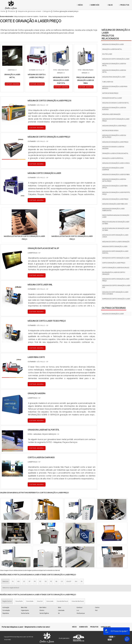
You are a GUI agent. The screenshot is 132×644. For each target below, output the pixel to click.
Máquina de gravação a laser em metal (114, 65)
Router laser (43, 16)
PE (51, 581)
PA (82, 581)
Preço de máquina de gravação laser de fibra (116, 223)
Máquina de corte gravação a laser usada (115, 236)
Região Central (7, 601)
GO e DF (69, 581)
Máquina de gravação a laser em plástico (114, 109)
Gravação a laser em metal (112, 49)
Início (80, 5)
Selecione (5, 581)
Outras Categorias (114, 308)
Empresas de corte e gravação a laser (116, 299)
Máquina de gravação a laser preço (115, 142)
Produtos (94, 627)
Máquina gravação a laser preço (114, 126)
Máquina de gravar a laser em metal (116, 103)
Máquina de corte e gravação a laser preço (116, 120)
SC (40, 581)
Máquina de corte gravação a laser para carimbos (115, 293)
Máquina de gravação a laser (113, 44)
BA (56, 581)
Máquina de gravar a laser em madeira (26, 16)
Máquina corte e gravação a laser (115, 246)
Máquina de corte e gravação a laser (116, 59)
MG (18, 581)
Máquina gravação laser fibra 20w (115, 204)
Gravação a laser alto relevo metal (115, 153)
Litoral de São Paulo (78, 601)
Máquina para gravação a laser (114, 77)
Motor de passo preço (110, 93)
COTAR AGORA (13, 84)
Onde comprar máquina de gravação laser (116, 216)
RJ (13, 581)
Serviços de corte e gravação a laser (116, 258)
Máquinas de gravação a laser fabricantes (113, 210)
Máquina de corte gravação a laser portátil (115, 252)
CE (62, 581)
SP (29, 581)
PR (35, 581)
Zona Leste (50, 601)
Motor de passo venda (110, 131)
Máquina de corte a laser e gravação (116, 242)
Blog (110, 5)
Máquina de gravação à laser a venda (116, 163)
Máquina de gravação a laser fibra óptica (61, 16)
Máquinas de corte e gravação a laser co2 (116, 286)
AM (76, 581)
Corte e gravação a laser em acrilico (116, 268)
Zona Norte (19, 601)
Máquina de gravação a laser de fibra (116, 174)
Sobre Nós (94, 5)
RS (46, 581)
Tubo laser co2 (108, 82)
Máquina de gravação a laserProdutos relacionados (116, 34)
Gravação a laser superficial (113, 158)
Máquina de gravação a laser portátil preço (116, 193)
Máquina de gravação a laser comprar (113, 169)
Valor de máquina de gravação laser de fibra (116, 229)
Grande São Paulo (62, 601)
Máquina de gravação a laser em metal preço (114, 136)
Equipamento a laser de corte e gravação (114, 273)
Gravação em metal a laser (112, 98)
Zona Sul (40, 601)
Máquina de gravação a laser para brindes (115, 87)
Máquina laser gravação (111, 114)
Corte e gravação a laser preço (114, 263)
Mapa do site (106, 627)
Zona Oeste (30, 601)
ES (24, 581)
